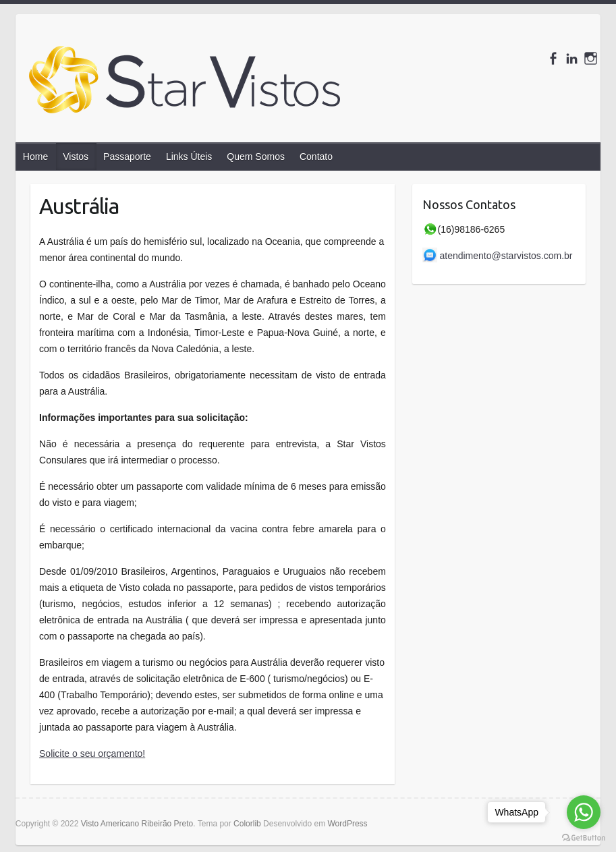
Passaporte (127, 157)
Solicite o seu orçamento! (92, 754)
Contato (316, 157)
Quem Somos (256, 157)
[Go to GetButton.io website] (584, 838)
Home (35, 157)
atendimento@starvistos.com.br (499, 256)
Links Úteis (189, 157)
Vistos (76, 157)
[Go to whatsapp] (584, 812)
